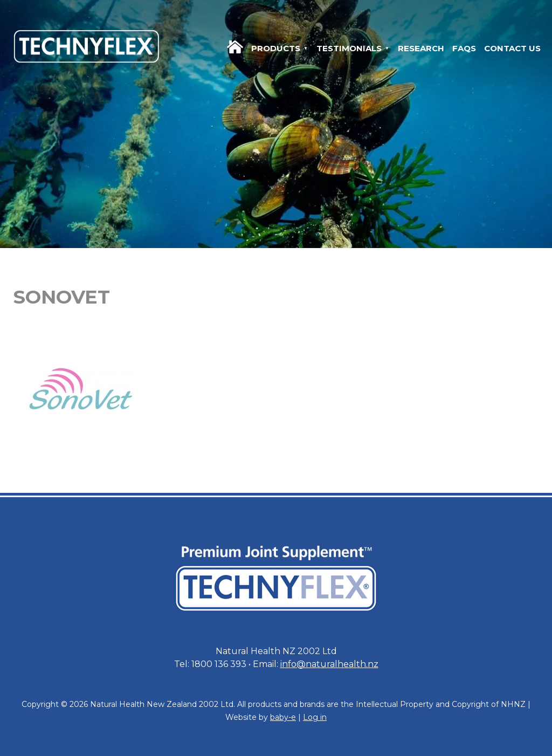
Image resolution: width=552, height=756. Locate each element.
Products (276, 48)
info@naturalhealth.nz (329, 664)
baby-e (283, 717)
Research (421, 48)
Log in (315, 717)
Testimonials (349, 48)
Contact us (512, 48)
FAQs (464, 48)
